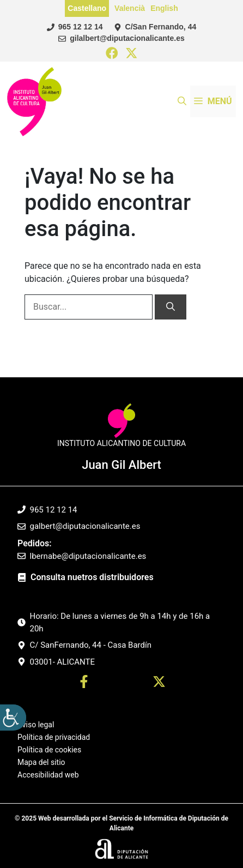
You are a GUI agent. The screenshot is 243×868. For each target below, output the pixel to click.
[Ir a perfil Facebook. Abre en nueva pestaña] (84, 683)
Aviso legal (36, 725)
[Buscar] (171, 307)
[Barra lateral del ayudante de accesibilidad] (13, 718)
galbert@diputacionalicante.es (85, 526)
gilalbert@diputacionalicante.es (127, 38)
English (164, 8)
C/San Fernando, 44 (161, 27)
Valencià (130, 8)
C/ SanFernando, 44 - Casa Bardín (91, 645)
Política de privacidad (54, 737)
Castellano (87, 8)
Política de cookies (49, 750)
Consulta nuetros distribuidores (92, 577)
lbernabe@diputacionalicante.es (88, 556)
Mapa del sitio (41, 762)
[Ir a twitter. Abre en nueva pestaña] (159, 683)
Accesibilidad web (48, 775)
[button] (182, 101)
